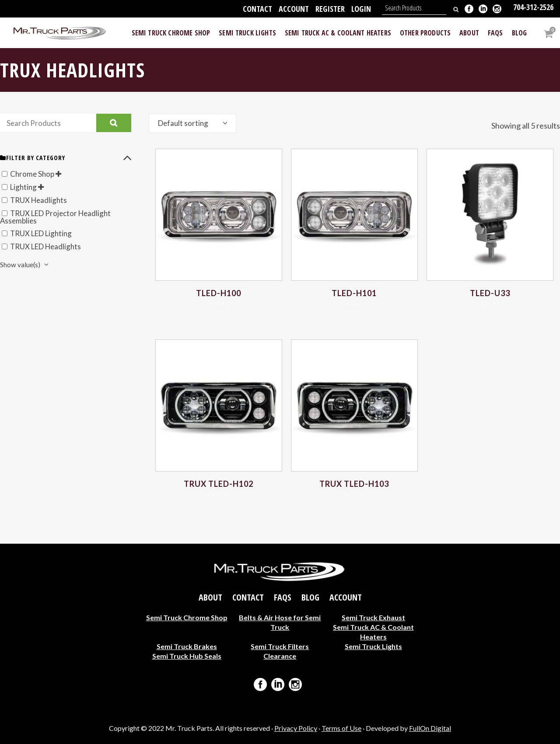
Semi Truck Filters (280, 646)
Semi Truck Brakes (187, 646)
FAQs (283, 597)
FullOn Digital (430, 728)
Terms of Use (341, 728)
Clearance (280, 655)
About (210, 597)
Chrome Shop (34, 174)
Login (361, 9)
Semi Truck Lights (373, 646)
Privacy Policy (296, 728)
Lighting (25, 187)
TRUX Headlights (40, 200)
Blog (310, 597)
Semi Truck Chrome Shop (187, 617)
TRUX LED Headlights (48, 247)
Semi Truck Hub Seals (187, 655)
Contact (257, 9)
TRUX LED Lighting (44, 234)
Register (330, 9)
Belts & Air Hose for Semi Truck (280, 622)
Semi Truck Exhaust (373, 617)
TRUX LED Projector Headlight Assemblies (59, 217)
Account (294, 9)
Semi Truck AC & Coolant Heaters (373, 631)
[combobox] (192, 123)
